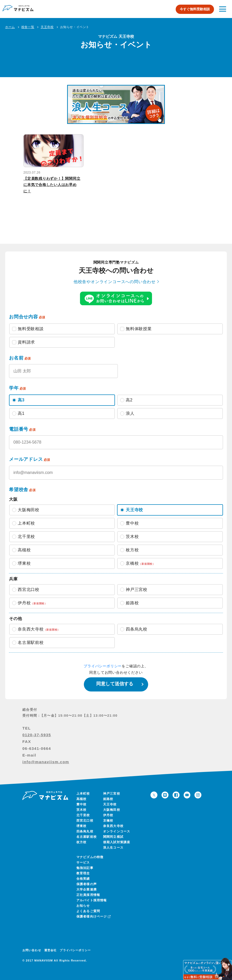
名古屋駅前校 (87, 837)
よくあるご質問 (88, 911)
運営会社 (50, 950)
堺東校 (82, 826)
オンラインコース (117, 831)
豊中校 (82, 804)
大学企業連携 (87, 889)
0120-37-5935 (37, 735)
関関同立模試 (113, 837)
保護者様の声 (87, 884)
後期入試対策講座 (117, 842)
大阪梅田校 (112, 810)
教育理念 (83, 873)
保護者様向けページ (93, 916)
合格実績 (83, 879)
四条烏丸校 (85, 831)
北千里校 (83, 815)
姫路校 (108, 799)
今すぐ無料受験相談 (195, 9)
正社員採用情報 (88, 895)
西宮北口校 (85, 821)
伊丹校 (108, 815)
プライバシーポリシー (103, 666)
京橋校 (108, 821)
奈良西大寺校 (113, 826)
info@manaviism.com (46, 762)
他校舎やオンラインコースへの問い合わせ (115, 282)
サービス (83, 862)
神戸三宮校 (112, 794)
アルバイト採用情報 (92, 900)
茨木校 (82, 810)
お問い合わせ (32, 950)
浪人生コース (113, 848)
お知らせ (83, 906)
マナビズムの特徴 (90, 857)
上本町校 (83, 794)
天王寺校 (110, 804)
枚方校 (82, 842)
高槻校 (82, 799)
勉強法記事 (85, 868)
